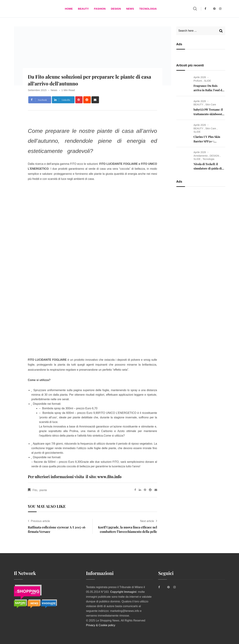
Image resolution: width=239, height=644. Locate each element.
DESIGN (116, 9)
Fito (35, 490)
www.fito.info (109, 477)
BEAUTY (83, 9)
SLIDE (207, 81)
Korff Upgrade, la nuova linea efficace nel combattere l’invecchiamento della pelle (128, 529)
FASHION (100, 9)
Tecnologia (208, 159)
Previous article (40, 521)
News (130, 9)
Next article (147, 521)
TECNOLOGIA (148, 9)
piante (43, 490)
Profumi (198, 81)
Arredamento (201, 156)
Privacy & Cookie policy (101, 625)
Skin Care (211, 105)
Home (69, 9)
